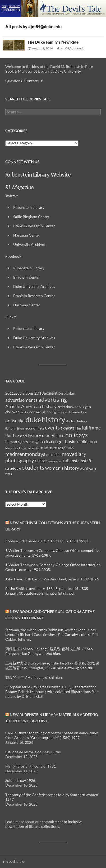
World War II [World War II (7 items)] (88, 468)
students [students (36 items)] (33, 467)
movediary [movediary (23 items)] (74, 454)
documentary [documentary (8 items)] (77, 412)
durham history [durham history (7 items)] (15, 428)
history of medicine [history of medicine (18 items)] (46, 435)
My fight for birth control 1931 (31, 766)
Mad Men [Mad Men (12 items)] (66, 448)
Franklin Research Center (34, 226)
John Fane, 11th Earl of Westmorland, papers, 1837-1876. (52, 579)
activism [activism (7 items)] (69, 393)
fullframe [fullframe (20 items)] (91, 428)
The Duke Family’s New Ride (53, 42)
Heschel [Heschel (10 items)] (21, 436)
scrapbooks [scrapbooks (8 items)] (13, 468)
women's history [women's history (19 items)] (62, 468)
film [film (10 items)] (78, 428)
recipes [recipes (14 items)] (41, 461)
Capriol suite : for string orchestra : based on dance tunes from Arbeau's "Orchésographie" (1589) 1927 (52, 735)
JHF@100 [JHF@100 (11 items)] (37, 442)
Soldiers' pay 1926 (20, 780)
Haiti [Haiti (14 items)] (10, 436)
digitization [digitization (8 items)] (59, 412)
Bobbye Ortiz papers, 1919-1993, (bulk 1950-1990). (47, 541)
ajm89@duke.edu (72, 48)
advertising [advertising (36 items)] (53, 400)
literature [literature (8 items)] (12, 448)
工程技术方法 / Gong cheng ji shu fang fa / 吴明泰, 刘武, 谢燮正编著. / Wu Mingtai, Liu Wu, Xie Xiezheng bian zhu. (52, 665)
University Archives (29, 244)
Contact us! (34, 81)
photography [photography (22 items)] (20, 460)
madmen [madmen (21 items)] (48, 447)
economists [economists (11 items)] (35, 428)
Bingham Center (27, 277)
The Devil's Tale (13, 862)
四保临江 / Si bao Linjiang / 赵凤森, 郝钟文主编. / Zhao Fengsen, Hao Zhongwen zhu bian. (49, 651)
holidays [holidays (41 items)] (77, 435)
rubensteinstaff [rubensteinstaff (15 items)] (77, 461)
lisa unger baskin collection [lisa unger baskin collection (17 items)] (71, 442)
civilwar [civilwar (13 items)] (12, 412)
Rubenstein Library (29, 207)
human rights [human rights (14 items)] (17, 442)
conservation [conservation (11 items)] (40, 412)
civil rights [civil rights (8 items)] (84, 407)
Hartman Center (27, 235)
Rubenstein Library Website (38, 174)
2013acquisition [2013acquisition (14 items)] (49, 393)
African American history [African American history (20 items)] (31, 406)
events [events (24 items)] (52, 428)
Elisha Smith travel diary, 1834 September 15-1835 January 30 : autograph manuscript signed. (47, 591)
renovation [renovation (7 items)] (55, 461)
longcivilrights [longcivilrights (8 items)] (29, 448)
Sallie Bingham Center (31, 217)
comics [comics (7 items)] (24, 412)
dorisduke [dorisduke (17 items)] (15, 421)
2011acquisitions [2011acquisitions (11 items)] (19, 393)
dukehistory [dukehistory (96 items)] (45, 419)
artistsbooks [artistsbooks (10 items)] (67, 407)
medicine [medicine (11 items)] (54, 454)
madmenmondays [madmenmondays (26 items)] (25, 454)
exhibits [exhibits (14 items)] (68, 428)
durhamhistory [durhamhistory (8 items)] (77, 421)
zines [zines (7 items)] (9, 474)
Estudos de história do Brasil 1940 (33, 752)
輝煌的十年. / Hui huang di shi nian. (34, 677)
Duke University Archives (34, 286)
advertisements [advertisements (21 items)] (21, 400)
